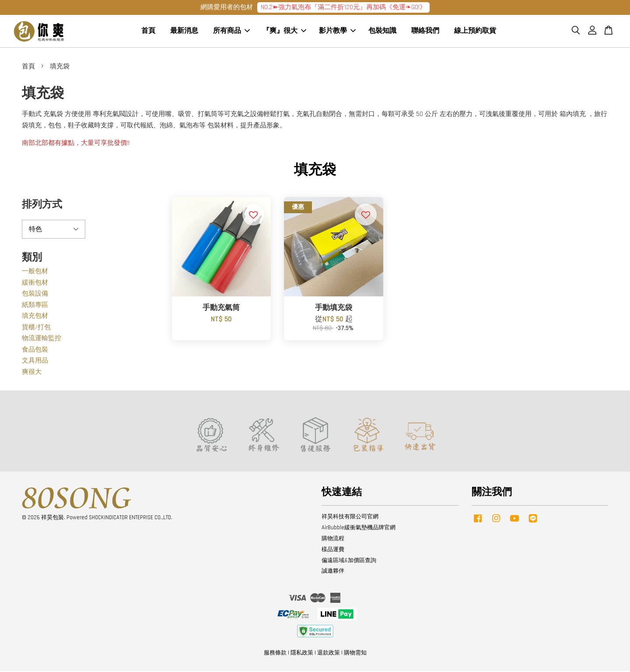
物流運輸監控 (42, 340)
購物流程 (333, 539)
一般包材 (35, 273)
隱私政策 (302, 654)
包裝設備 (35, 295)
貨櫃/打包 (36, 328)
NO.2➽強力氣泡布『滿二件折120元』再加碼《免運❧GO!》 (343, 7)
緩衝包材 (35, 283)
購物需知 (355, 654)
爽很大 (32, 373)
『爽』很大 (284, 32)
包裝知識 (382, 32)
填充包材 (35, 317)
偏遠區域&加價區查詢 (349, 561)
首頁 (148, 32)
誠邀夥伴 (333, 572)
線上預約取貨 (475, 32)
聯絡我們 (425, 32)
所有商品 (231, 32)
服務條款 (275, 654)
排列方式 (42, 206)
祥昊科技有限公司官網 (350, 518)
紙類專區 (35, 306)
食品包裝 (35, 350)
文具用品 (35, 362)
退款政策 (329, 654)
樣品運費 (333, 550)
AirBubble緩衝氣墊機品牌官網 (359, 529)
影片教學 (337, 32)
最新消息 (184, 32)
